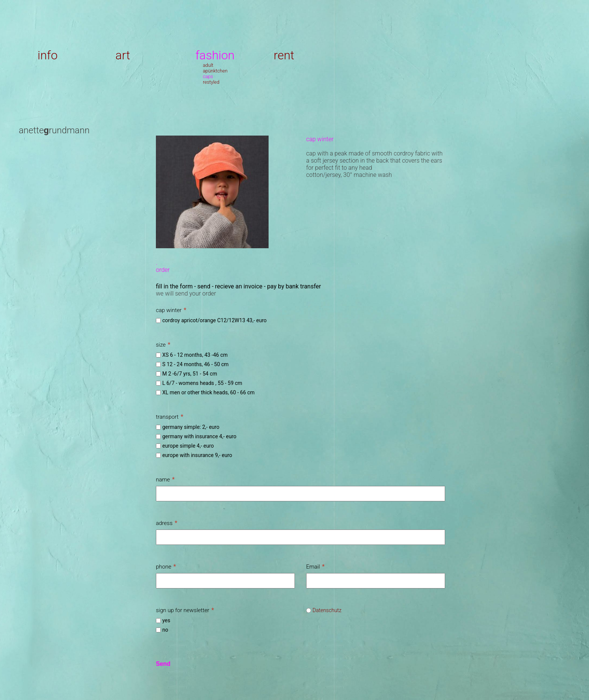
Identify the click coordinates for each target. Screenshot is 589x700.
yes (166, 620)
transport (170, 417)
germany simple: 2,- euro (191, 427)
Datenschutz (327, 610)
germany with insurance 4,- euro (199, 436)
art (123, 55)
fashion (215, 55)
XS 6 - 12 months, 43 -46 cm (195, 355)
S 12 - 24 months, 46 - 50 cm (196, 364)
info (48, 55)
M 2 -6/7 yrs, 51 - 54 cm (190, 374)
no (165, 630)
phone (166, 567)
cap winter (171, 310)
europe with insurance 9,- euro (197, 455)
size (163, 345)
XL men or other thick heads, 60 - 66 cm (208, 392)
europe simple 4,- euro (188, 446)
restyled (211, 82)
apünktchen (215, 71)
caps (208, 76)
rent (284, 55)
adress (167, 523)
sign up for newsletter (185, 610)
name (165, 480)
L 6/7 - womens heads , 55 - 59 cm (202, 383)
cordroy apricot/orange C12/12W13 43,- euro (214, 320)
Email (315, 567)
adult (208, 65)
